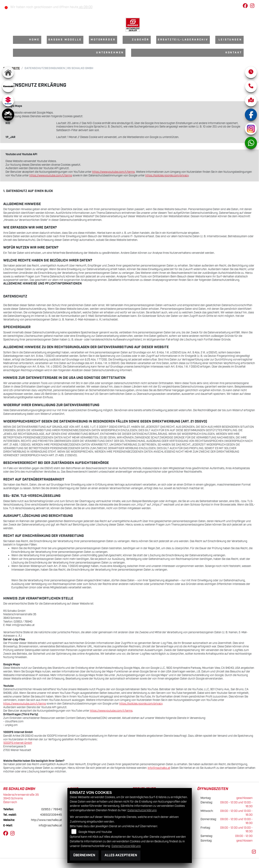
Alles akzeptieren (121, 855)
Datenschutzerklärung (142, 810)
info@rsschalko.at (159, 768)
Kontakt (234, 53)
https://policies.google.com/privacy (167, 176)
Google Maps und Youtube (95, 832)
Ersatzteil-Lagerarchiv (183, 40)
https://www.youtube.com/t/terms (113, 172)
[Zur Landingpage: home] (8, 72)
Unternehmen (110, 53)
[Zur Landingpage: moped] (8, 115)
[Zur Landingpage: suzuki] (8, 100)
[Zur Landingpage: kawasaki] (8, 86)
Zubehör (141, 40)
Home (34, 40)
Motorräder (103, 40)
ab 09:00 (85, 7)
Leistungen (230, 40)
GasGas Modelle (65, 40)
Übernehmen (84, 855)
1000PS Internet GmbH (18, 743)
